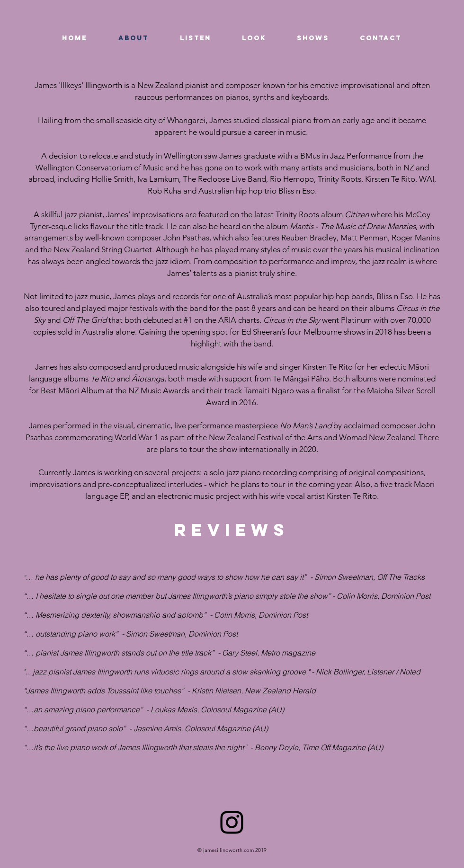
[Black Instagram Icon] (232, 822)
